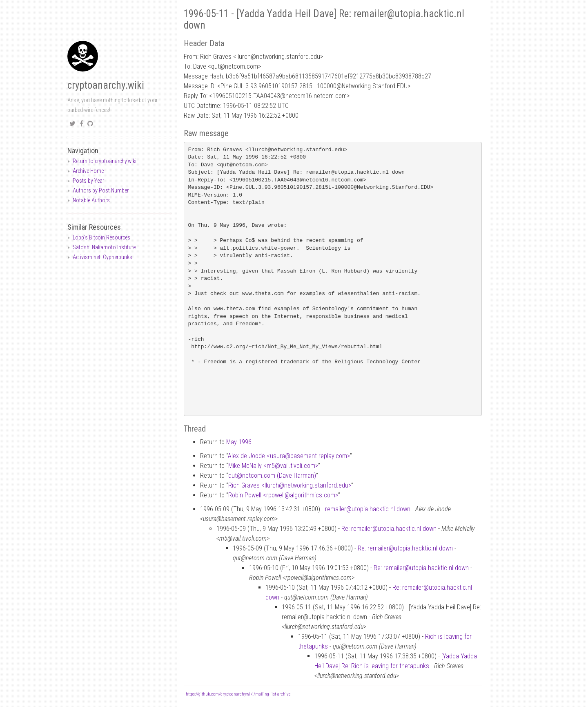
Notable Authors (91, 200)
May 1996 (239, 442)
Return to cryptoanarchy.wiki (105, 161)
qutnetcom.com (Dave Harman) (272, 475)
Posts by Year (88, 181)
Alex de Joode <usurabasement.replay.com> (289, 456)
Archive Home (88, 171)
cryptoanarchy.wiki (106, 85)
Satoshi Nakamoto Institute (104, 247)
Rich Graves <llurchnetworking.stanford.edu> (290, 485)
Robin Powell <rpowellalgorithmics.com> (283, 495)
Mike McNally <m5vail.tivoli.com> (273, 466)
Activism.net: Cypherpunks (102, 257)
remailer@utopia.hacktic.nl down (368, 509)
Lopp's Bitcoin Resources (101, 237)
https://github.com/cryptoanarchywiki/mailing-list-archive (238, 694)
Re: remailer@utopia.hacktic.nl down (389, 529)
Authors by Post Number (101, 190)
